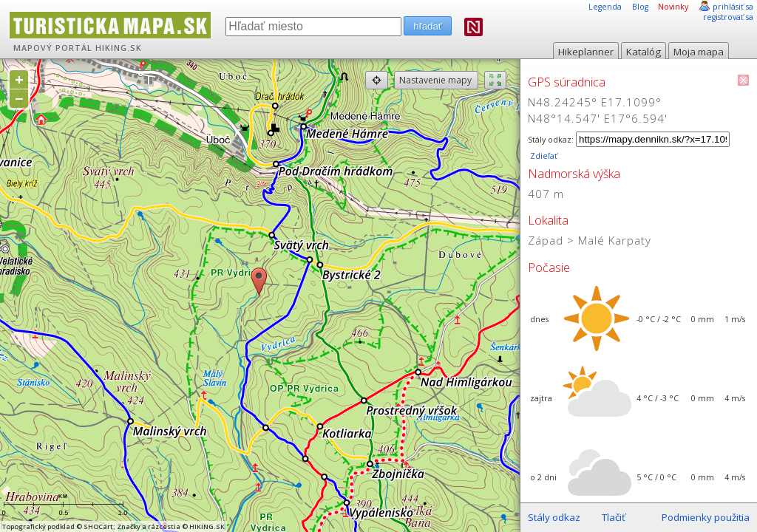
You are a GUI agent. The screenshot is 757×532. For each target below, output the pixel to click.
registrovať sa (728, 17)
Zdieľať (543, 156)
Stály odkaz (554, 517)
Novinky (673, 7)
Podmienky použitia (706, 517)
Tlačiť (614, 517)
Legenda (605, 7)
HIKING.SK (119, 48)
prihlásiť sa (733, 7)
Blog (640, 7)
